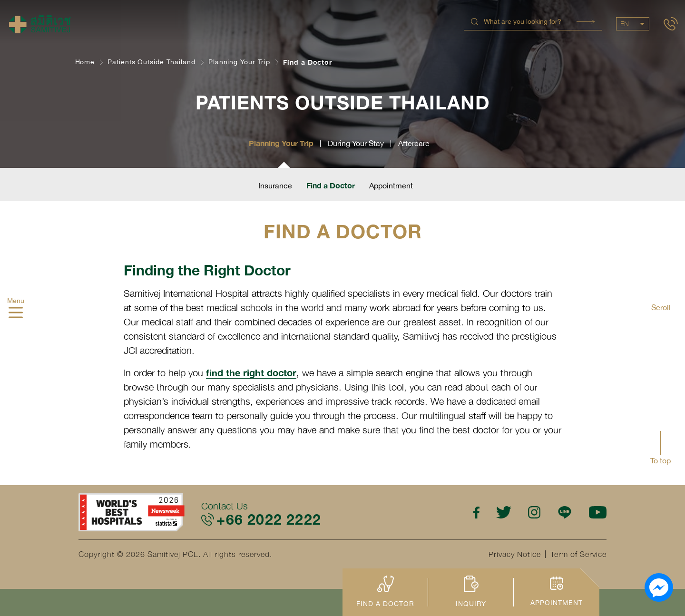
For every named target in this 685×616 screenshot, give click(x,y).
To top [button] (661, 460)
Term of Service (578, 554)
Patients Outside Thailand (152, 62)
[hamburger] (16, 313)
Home (85, 62)
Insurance (275, 186)
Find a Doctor (331, 185)
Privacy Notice (515, 554)
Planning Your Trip (239, 62)
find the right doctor (251, 372)
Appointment (391, 186)
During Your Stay (356, 143)
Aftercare (414, 143)
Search (586, 22)
